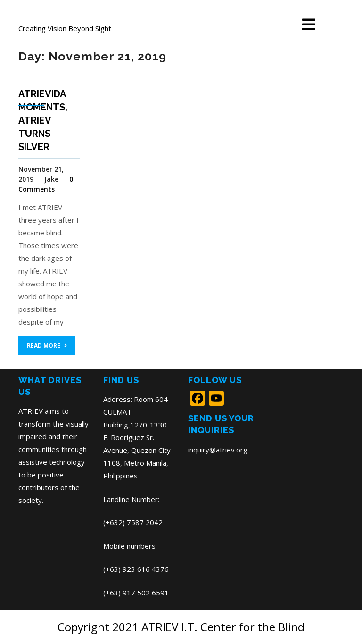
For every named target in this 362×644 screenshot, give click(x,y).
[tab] (309, 25)
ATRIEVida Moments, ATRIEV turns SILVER (43, 120)
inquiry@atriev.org (218, 450)
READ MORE (47, 346)
